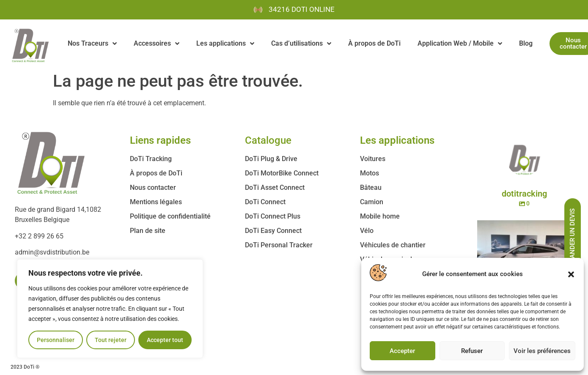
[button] (571, 274)
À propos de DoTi (374, 43)
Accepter (402, 351)
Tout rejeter (111, 340)
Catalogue (268, 140)
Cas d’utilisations (301, 44)
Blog (526, 43)
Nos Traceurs (92, 44)
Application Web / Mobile (460, 44)
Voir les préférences (542, 351)
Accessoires (157, 44)
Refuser (472, 351)
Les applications (225, 44)
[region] (110, 309)
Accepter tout (165, 340)
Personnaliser (56, 340)
